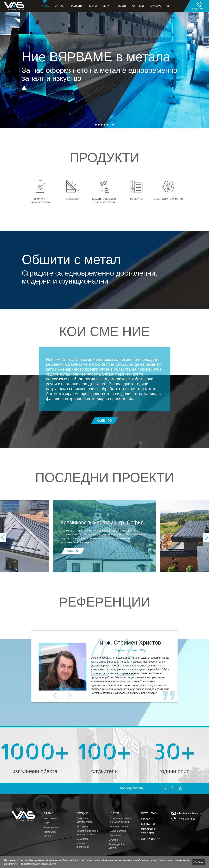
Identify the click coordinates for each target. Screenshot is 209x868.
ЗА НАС (49, 813)
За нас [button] (59, 6)
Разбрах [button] (199, 862)
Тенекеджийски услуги (117, 846)
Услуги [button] (92, 6)
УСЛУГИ (114, 813)
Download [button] (156, 6)
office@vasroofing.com (189, 813)
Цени (106, 6)
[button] (58, 864)
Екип (47, 823)
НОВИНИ (49, 836)
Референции (51, 827)
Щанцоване (115, 835)
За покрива (82, 826)
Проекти (120, 6)
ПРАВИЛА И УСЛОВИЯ (149, 831)
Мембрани (82, 839)
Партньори (50, 832)
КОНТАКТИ (148, 824)
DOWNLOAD (149, 813)
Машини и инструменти (83, 845)
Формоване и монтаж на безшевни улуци (120, 820)
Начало (45, 4)
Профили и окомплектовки (84, 820)
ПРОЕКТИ (147, 819)
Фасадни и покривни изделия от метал (87, 833)
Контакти (138, 6)
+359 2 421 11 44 (186, 819)
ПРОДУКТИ (83, 813)
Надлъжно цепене (119, 826)
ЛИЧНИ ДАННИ (151, 839)
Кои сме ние (51, 818)
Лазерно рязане (117, 831)
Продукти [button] (76, 6)
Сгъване (113, 840)
